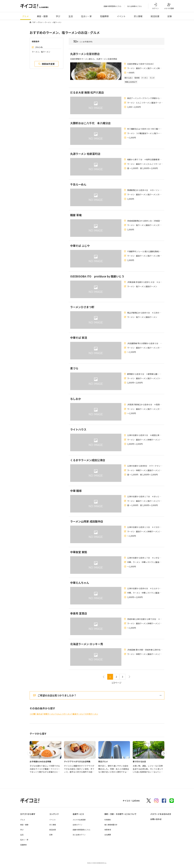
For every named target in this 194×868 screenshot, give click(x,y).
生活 (71, 16)
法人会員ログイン (79, 838)
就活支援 (155, 16)
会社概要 (108, 838)
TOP (34, 22)
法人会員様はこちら (134, 6)
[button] (30, 756)
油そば (39, 717)
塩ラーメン (57, 22)
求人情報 (138, 16)
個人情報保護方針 (111, 828)
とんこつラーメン (64, 717)
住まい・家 (86, 16)
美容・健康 (42, 16)
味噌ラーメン (49, 717)
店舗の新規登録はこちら (112, 6)
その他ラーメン (92, 717)
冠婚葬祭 (104, 16)
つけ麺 (32, 717)
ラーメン (48, 22)
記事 (170, 16)
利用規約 (108, 823)
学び (58, 16)
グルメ (25, 16)
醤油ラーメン (78, 717)
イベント (121, 16)
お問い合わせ (156, 822)
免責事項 (108, 833)
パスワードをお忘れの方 (161, 817)
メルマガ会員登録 (79, 823)
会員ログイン (77, 828)
